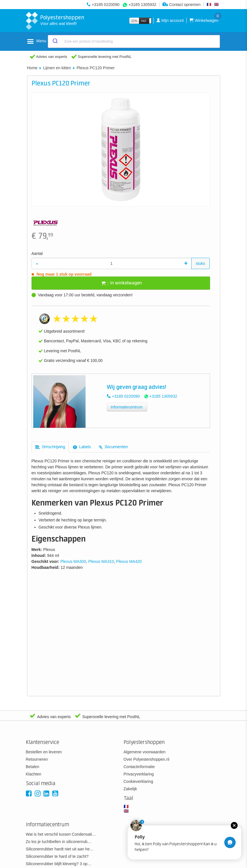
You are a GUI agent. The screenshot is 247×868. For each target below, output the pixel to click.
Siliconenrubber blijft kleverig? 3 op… (59, 864)
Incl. (144, 21)
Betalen (33, 767)
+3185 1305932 (142, 5)
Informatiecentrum (127, 407)
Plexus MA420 (129, 561)
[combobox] (134, 41)
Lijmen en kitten (57, 68)
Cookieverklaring (138, 781)
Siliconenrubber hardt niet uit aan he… (60, 849)
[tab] (50, 447)
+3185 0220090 (106, 5)
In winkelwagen (122, 283)
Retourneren (37, 759)
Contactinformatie (139, 767)
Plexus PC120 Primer (96, 68)
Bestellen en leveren (44, 752)
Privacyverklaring (139, 774)
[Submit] (55, 41)
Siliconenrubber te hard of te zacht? (57, 856)
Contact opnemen (181, 5)
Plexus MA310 (101, 561)
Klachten (34, 774)
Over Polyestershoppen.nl (147, 759)
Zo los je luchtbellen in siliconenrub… (59, 842)
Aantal (37, 253)
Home (32, 68)
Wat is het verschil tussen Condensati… (61, 834)
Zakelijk (130, 789)
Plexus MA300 (73, 561)
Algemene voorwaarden (145, 752)
